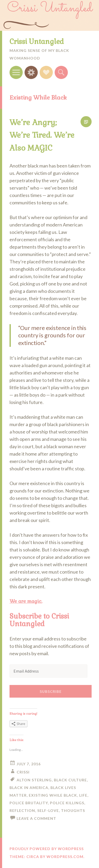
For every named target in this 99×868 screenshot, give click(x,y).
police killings (67, 803)
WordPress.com (65, 857)
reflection (22, 810)
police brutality (29, 803)
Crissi (23, 772)
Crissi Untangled (37, 42)
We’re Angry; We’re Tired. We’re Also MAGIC (42, 135)
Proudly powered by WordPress (47, 849)
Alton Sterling (34, 780)
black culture (70, 780)
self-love (48, 810)
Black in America (29, 788)
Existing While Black (53, 795)
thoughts (73, 810)
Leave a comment (36, 818)
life (83, 795)
